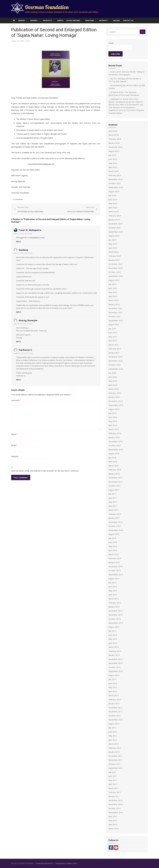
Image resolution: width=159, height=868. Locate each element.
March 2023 (114, 252)
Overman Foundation (47, 7)
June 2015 (113, 587)
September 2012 (116, 720)
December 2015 (115, 566)
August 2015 (114, 579)
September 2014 (116, 623)
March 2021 (114, 345)
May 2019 (113, 421)
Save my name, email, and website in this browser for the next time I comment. (45, 471)
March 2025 (114, 171)
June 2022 (113, 288)
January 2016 (114, 562)
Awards (34, 20)
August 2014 (114, 627)
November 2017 (116, 482)
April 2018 (113, 462)
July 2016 (112, 538)
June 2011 (113, 776)
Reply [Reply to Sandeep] (19, 312)
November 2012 (116, 712)
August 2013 (114, 675)
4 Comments (18, 199)
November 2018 (116, 441)
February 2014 (115, 651)
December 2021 (115, 308)
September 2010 (116, 812)
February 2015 (115, 603)
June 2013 (113, 683)
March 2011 (114, 788)
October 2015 (115, 570)
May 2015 (113, 591)
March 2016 (114, 554)
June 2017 (113, 498)
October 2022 (115, 272)
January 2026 (114, 143)
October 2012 (115, 716)
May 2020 (113, 381)
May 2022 (113, 292)
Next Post (81, 209)
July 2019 (112, 413)
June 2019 (113, 417)
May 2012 (113, 736)
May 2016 (113, 546)
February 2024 (115, 216)
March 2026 (114, 135)
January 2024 (114, 220)
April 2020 (113, 385)
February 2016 (115, 558)
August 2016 (114, 534)
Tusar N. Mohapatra (30, 230)
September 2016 (116, 530)
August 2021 (114, 324)
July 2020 (112, 373)
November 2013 (116, 663)
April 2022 (113, 296)
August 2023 (114, 236)
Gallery (116, 20)
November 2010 (116, 804)
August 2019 (114, 409)
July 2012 (112, 728)
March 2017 (114, 510)
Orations (90, 20)
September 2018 (116, 450)
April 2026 (113, 131)
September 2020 (116, 369)
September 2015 (116, 574)
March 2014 (114, 647)
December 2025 (115, 147)
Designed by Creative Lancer (66, 863)
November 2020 (116, 361)
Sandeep (23, 250)
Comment (16, 400)
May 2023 (113, 244)
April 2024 (113, 208)
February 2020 (115, 393)
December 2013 (115, 659)
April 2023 (113, 248)
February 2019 (115, 433)
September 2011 (116, 768)
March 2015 (114, 599)
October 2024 (115, 183)
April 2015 (113, 595)
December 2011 (115, 756)
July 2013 (112, 679)
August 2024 (114, 191)
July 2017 (112, 494)
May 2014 (113, 639)
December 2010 (115, 800)
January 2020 (114, 397)
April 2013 (113, 691)
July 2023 (112, 240)
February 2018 (115, 470)
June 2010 (113, 816)
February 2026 (115, 139)
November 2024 (116, 179)
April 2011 (113, 784)
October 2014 (115, 619)
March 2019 (114, 429)
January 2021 (114, 353)
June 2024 (113, 200)
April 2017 (113, 506)
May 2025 (113, 163)
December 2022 (115, 264)
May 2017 (113, 502)
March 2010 (114, 829)
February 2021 (115, 349)
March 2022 (114, 300)
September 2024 (116, 187)
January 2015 (114, 607)
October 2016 (115, 526)
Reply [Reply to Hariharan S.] (19, 380)
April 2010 (113, 824)
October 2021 (115, 316)
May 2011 (113, 780)
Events (60, 20)
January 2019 (114, 437)
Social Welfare (73, 20)
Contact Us (128, 20)
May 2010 (113, 820)
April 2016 (113, 550)
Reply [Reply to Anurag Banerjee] (19, 342)
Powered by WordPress (45, 863)
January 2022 (114, 304)
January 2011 (114, 796)
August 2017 (114, 490)
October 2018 (115, 445)
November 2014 (116, 615)
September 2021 (116, 320)
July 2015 (112, 583)
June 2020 (113, 377)
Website (15, 456)
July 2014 (112, 631)
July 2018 (112, 458)
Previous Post (30, 209)
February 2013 (115, 700)
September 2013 (116, 671)
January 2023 (114, 260)
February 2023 (115, 256)
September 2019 (116, 405)
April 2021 (113, 341)
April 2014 (113, 643)
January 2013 (114, 703)
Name (14, 434)
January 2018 (114, 474)
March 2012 (114, 744)
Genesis (21, 20)
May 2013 (113, 687)
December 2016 (115, 522)
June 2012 (113, 732)
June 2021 (113, 333)
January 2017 (114, 518)
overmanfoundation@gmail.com (41, 164)
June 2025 (113, 159)
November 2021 (116, 312)
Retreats (103, 20)
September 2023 (116, 232)
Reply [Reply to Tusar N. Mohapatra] (19, 242)
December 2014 (115, 611)
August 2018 (114, 453)
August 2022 (114, 280)
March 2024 (114, 212)
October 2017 (115, 486)
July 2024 (112, 195)
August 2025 (114, 151)
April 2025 (113, 167)
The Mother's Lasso (37, 238)
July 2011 (112, 772)
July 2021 (112, 329)
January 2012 (114, 752)
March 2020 (114, 389)
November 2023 (116, 224)
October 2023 (115, 228)
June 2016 (113, 542)
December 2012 (115, 708)
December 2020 (115, 357)
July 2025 (112, 155)
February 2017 (115, 514)
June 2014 (113, 635)
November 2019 (116, 401)
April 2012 (113, 740)
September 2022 (116, 276)
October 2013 (115, 667)
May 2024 (113, 203)
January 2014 (114, 655)
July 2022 (112, 284)
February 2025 (115, 175)
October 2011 (115, 764)
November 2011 (116, 760)
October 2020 (115, 365)
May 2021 (113, 337)
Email (14, 445)
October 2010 (115, 808)
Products (47, 20)
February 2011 (115, 792)
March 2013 (114, 695)
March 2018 (114, 466)
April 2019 (113, 425)
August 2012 (114, 724)
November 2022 (116, 268)
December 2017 (115, 478)
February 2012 (115, 748)
